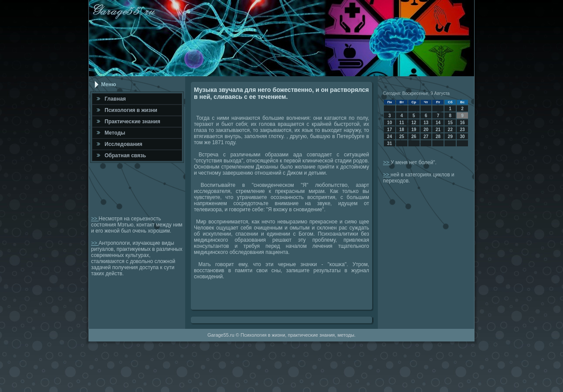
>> (95, 219)
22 (450, 130)
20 (426, 130)
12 (414, 123)
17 (389, 130)
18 (402, 130)
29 (450, 137)
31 (389, 144)
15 (450, 123)
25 (402, 137)
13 (426, 123)
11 (402, 123)
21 (438, 130)
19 (414, 130)
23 (462, 130)
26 (414, 137)
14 (438, 123)
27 (426, 137)
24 (389, 137)
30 (462, 137)
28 (438, 137)
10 (389, 123)
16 (462, 123)
